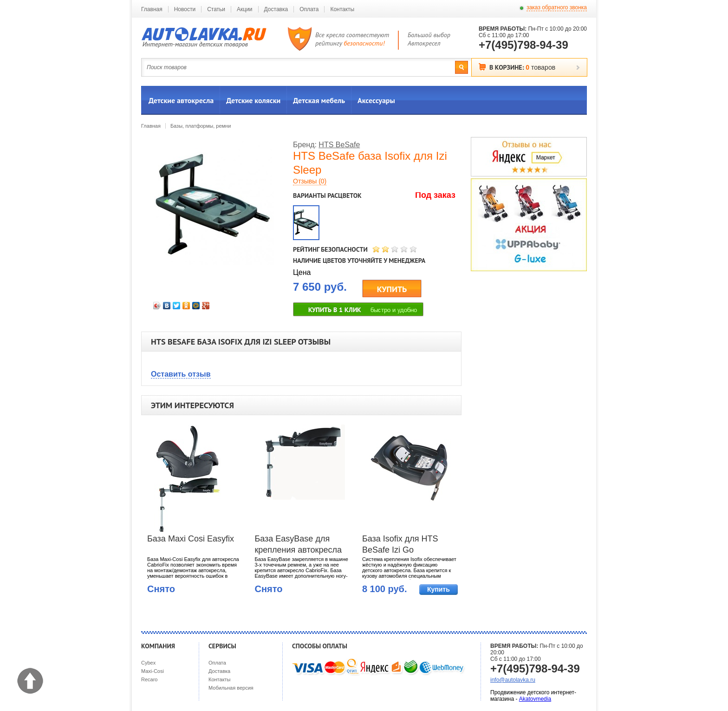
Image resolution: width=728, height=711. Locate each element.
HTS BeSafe (339, 145)
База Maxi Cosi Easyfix (191, 539)
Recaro (149, 679)
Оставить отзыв (181, 374)
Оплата (309, 9)
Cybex (148, 663)
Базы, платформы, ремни (201, 126)
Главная (152, 9)
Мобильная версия (231, 688)
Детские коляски (253, 100)
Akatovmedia (535, 699)
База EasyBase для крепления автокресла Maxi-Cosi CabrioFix (298, 545)
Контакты (342, 9)
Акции (245, 9)
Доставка (276, 9)
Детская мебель (319, 100)
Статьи (216, 9)
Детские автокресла (181, 100)
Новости (185, 9)
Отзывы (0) (310, 181)
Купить (439, 589)
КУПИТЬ (392, 289)
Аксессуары (376, 100)
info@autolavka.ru (513, 680)
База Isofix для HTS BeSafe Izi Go (400, 544)
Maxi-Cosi (153, 671)
